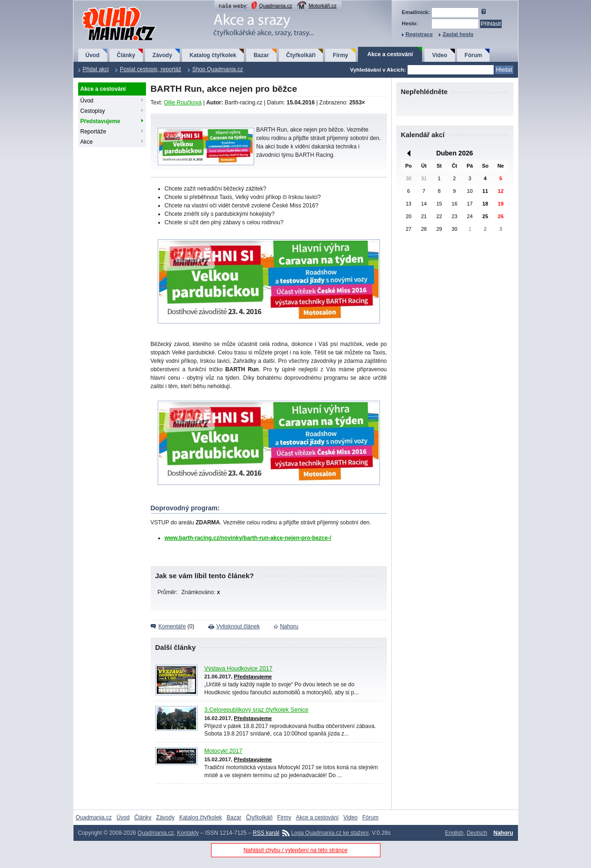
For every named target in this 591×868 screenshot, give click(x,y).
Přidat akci (96, 69)
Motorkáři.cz (322, 6)
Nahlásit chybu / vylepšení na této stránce (295, 850)
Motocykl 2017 (223, 751)
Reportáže (93, 132)
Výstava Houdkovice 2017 (239, 669)
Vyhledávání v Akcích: (378, 70)
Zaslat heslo (458, 34)
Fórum (473, 55)
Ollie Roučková (183, 103)
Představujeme (100, 121)
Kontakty (188, 833)
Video (439, 55)
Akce (87, 142)
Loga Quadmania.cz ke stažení (330, 833)
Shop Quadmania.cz (218, 69)
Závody (162, 55)
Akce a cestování (390, 54)
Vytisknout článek (238, 626)
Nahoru (289, 626)
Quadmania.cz (276, 6)
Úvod (93, 55)
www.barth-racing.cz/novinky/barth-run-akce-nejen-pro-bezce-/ (248, 538)
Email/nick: (416, 12)
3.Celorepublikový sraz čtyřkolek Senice (257, 710)
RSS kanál (266, 833)
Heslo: (410, 23)
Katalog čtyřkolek (213, 55)
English (454, 833)
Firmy (340, 55)
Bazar (261, 55)
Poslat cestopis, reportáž (150, 69)
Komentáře (172, 626)
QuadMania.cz (107, 7)
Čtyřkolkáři (301, 55)
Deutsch (477, 833)
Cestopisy (93, 111)
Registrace (419, 34)
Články (126, 55)
